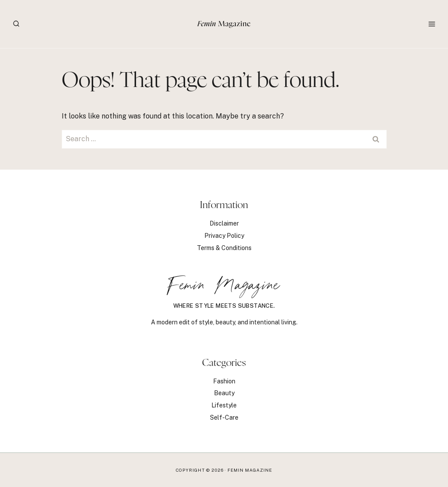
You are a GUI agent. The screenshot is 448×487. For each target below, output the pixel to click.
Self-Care (224, 417)
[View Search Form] (16, 24)
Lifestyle (224, 405)
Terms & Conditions (224, 248)
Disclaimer (224, 223)
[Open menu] (432, 24)
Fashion (224, 381)
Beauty (224, 393)
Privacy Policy (224, 236)
